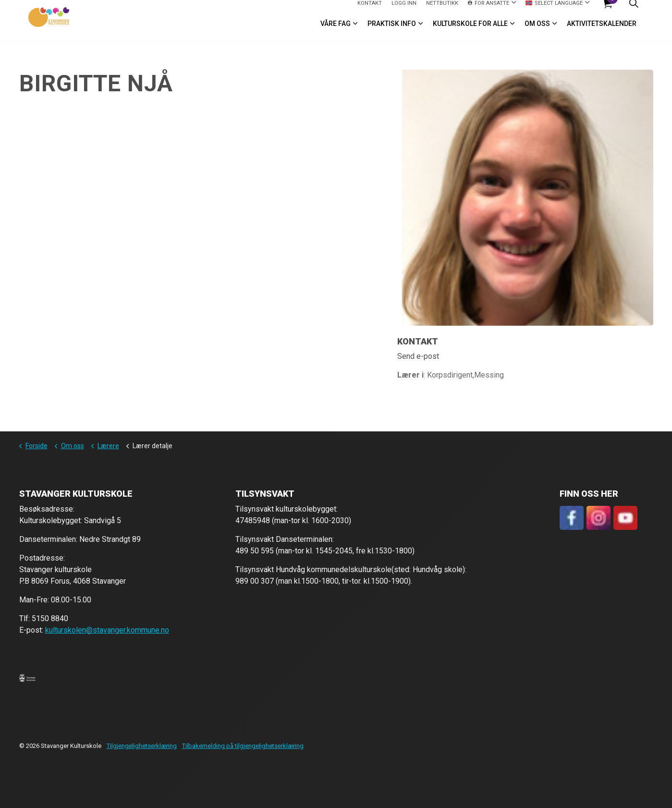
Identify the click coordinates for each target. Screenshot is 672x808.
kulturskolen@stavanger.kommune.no (107, 630)
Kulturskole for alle (470, 31)
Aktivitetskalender (602, 31)
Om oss (537, 31)
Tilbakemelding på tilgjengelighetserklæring (243, 746)
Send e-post (418, 356)
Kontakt (370, 10)
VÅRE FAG (336, 31)
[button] (27, 678)
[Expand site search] (634, 10)
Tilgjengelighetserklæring (142, 746)
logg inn (404, 10)
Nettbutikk (442, 10)
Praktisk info (392, 31)
